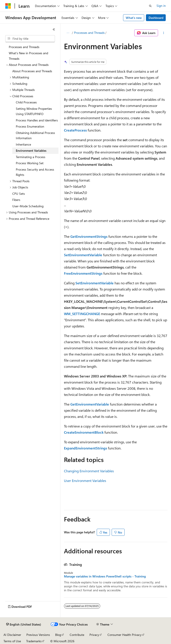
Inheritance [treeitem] (23, 144)
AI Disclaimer (12, 635)
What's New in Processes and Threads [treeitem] (28, 56)
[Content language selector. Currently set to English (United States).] (24, 624)
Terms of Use (12, 641)
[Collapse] (54, 29)
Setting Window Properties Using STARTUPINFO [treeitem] (34, 111)
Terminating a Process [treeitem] (31, 157)
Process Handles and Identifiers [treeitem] (37, 120)
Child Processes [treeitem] (26, 102)
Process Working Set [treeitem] (30, 163)
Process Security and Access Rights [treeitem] (35, 172)
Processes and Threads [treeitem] (24, 47)
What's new (134, 18)
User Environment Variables (85, 481)
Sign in (161, 6)
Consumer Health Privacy (125, 635)
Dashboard (156, 18)
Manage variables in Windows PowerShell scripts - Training (105, 576)
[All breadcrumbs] (68, 33)
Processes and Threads (89, 33)
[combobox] (30, 39)
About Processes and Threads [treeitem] (32, 71)
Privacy (94, 635)
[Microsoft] (8, 6)
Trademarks (34, 641)
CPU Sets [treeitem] (19, 194)
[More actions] (164, 33)
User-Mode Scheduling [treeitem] (28, 206)
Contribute (77, 635)
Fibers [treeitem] (16, 200)
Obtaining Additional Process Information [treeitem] (35, 135)
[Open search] (150, 6)
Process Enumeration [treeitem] (30, 126)
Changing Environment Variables (89, 471)
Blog (58, 635)
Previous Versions (38, 635)
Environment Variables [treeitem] (31, 151)
